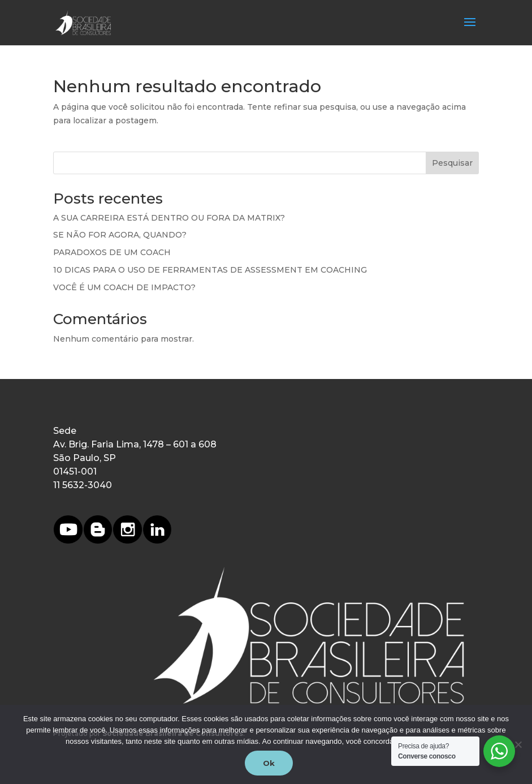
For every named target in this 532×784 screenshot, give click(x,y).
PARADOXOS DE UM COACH (112, 252)
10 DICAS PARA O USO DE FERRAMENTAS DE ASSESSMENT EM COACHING (210, 270)
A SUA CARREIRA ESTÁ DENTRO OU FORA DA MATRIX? (169, 218)
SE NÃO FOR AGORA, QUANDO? (120, 235)
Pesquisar (452, 163)
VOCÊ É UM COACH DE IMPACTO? (124, 287)
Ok (269, 763)
